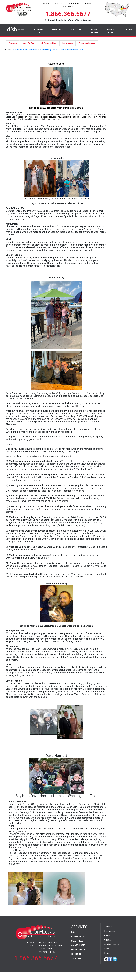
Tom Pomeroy (45, 50)
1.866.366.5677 (68, 14)
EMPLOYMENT (68, 7)
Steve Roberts (18, 50)
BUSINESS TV (38, 31)
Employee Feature (87, 43)
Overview (13, 43)
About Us (108, 927)
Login (107, 953)
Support (108, 949)
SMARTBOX (57, 30)
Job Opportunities (48, 43)
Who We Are (29, 43)
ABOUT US (58, 4)
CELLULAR (76, 30)
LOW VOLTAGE (78, 950)
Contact (108, 936)
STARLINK (127, 30)
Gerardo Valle (31, 50)
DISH (74, 932)
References (110, 931)
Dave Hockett (77, 50)
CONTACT (88, 4)
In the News (67, 43)
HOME (46, 4)
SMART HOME (110, 31)
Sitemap (108, 940)
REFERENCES (73, 4)
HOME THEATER (94, 31)
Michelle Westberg (61, 50)
